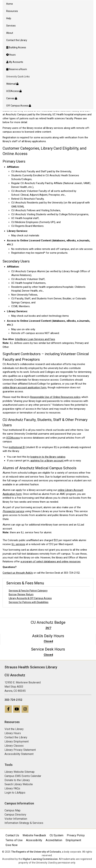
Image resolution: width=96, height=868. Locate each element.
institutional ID (17, 447)
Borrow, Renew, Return (21, 594)
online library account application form (24, 388)
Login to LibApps (15, 793)
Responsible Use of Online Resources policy (55, 397)
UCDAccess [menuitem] (14, 91)
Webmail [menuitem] (12, 84)
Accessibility (34, 840)
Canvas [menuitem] (12, 98)
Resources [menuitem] (12, 11)
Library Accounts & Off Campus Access (30, 598)
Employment (73, 840)
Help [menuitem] (9, 18)
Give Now (12, 845)
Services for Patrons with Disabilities (29, 602)
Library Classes (14, 746)
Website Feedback (34, 835)
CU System (57, 835)
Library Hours (13, 733)
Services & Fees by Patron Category (28, 591)
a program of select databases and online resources (51, 562)
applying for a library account (47, 461)
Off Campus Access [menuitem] (19, 106)
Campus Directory (15, 815)
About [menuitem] (10, 33)
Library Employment (17, 742)
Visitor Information (16, 819)
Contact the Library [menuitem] (17, 40)
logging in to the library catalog (48, 457)
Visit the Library (14, 729)
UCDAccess (13, 438)
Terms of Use (14, 840)
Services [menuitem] (11, 26)
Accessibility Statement (19, 754)
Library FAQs (12, 788)
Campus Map (12, 810)
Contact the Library (16, 737)
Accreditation (54, 840)
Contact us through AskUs (18, 573)
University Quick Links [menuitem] (18, 77)
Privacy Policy (76, 835)
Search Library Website (19, 784)
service (13, 511)
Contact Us (12, 835)
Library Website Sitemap (20, 772)
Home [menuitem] (10, 4)
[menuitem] (48, 47)
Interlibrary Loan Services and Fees (35, 339)
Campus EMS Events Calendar (23, 776)
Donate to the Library (17, 780)
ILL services (18, 544)
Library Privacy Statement (20, 750)
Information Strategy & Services (24, 823)
